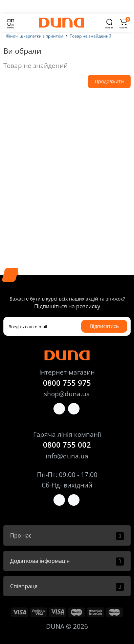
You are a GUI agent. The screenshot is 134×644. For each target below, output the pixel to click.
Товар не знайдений (91, 36)
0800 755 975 (67, 383)
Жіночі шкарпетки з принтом (35, 36)
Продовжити (109, 81)
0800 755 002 (67, 445)
